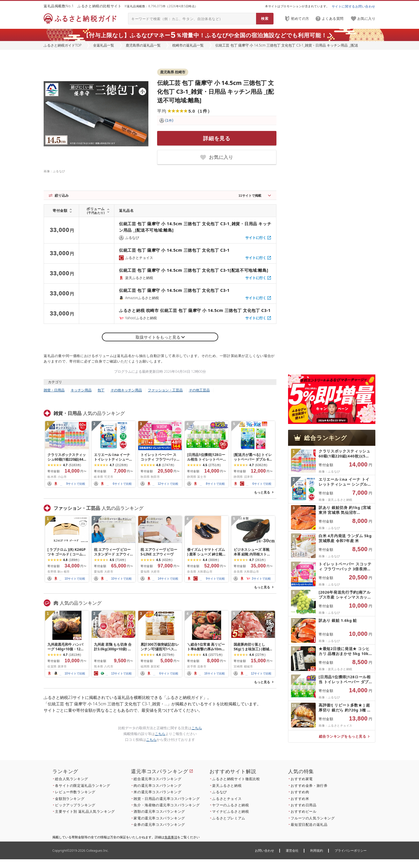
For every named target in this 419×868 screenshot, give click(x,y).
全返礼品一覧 (104, 45)
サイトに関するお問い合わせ (354, 6)
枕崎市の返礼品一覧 (188, 45)
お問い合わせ (264, 850)
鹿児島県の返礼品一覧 (143, 45)
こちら (197, 728)
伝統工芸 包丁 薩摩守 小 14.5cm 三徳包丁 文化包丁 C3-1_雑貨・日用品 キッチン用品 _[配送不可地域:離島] (215, 92)
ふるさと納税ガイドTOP (63, 45)
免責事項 (171, 837)
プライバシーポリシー (351, 850)
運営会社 (292, 850)
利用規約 (317, 850)
